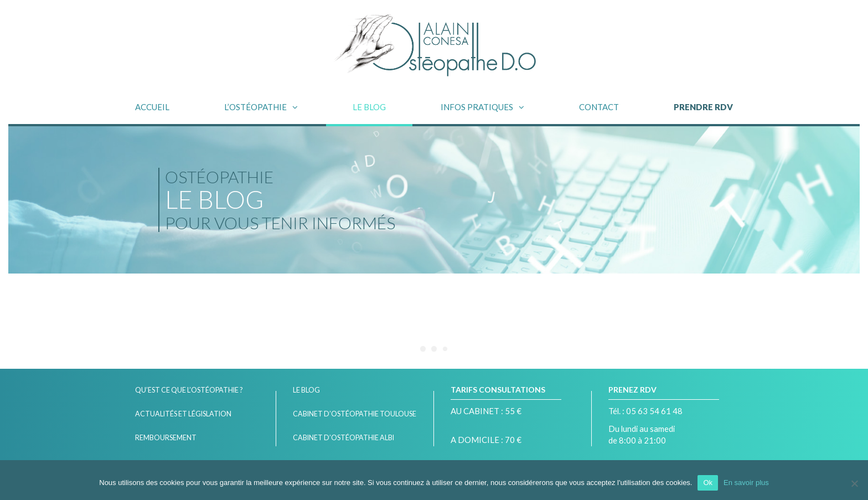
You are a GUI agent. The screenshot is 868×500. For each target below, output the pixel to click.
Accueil (152, 107)
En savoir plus (746, 483)
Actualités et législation (183, 414)
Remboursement (166, 438)
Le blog (369, 107)
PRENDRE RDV (703, 107)
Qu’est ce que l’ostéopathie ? (189, 390)
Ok (708, 483)
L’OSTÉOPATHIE (255, 107)
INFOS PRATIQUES (477, 107)
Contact (599, 107)
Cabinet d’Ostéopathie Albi (343, 438)
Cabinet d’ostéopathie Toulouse (355, 414)
